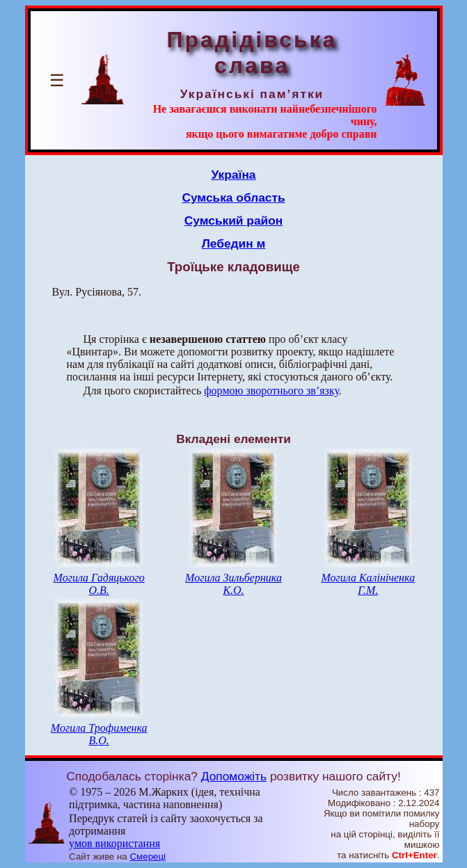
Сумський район (234, 220)
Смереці (148, 857)
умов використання (114, 843)
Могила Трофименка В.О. (99, 734)
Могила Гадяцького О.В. (99, 584)
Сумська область (233, 198)
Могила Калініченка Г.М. (368, 584)
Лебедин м (234, 243)
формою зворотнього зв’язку (271, 391)
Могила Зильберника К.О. (233, 584)
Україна (234, 175)
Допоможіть (234, 776)
